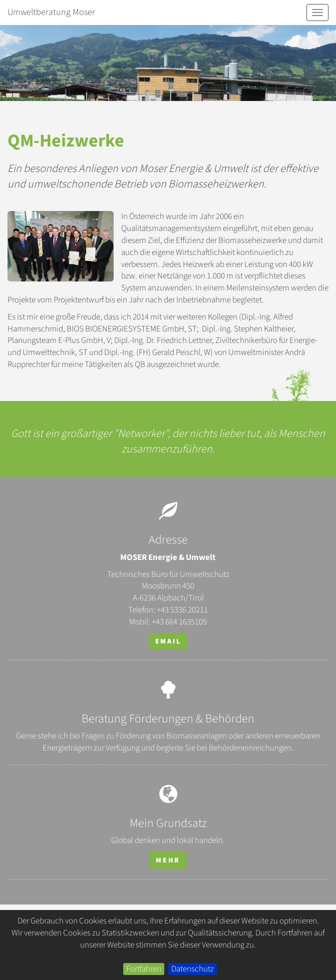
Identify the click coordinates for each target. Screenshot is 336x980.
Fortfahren (144, 969)
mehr (168, 860)
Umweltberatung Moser (51, 12)
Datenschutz (193, 969)
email (168, 641)
